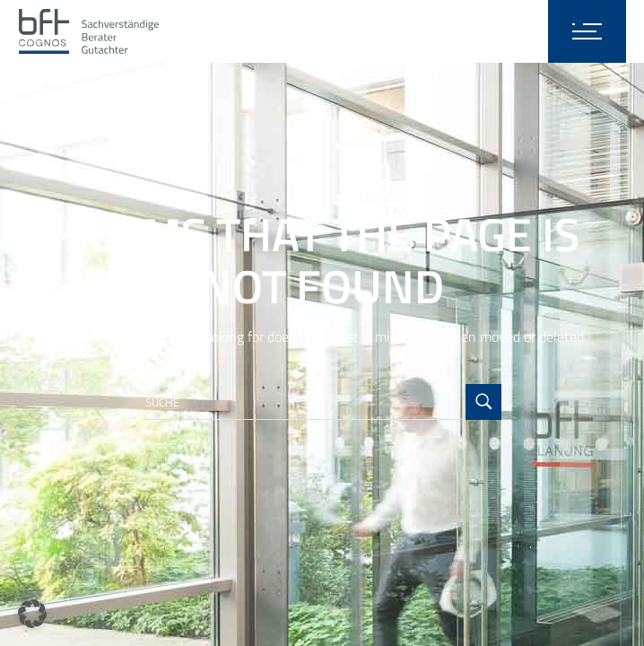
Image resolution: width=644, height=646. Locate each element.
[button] (32, 614)
